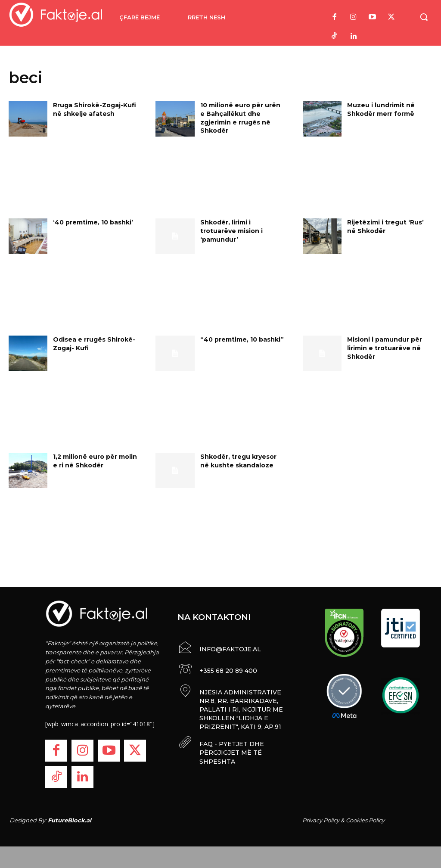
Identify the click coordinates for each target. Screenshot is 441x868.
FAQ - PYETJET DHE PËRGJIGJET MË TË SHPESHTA (231, 750)
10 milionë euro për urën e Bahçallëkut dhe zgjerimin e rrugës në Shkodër (240, 118)
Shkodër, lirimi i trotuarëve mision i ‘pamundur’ (231, 231)
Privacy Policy (321, 820)
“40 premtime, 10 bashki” (242, 339)
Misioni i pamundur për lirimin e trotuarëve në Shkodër (385, 348)
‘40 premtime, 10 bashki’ (93, 222)
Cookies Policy (365, 820)
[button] (424, 17)
